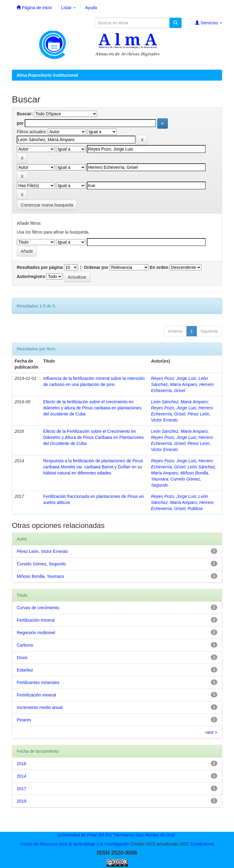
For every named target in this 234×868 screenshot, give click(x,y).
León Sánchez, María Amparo (179, 402)
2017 (21, 789)
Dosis (22, 658)
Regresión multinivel (36, 633)
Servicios (209, 23)
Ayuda (91, 8)
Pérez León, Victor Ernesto (42, 551)
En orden (159, 267)
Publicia (195, 509)
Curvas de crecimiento (38, 608)
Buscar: (25, 114)
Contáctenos (202, 844)
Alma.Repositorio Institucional (47, 75)
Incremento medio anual (40, 707)
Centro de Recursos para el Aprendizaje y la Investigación (75, 844)
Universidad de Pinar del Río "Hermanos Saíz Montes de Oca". (117, 835)
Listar (69, 8)
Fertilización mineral (36, 620)
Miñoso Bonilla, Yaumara (40, 576)
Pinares (24, 720)
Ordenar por (96, 267)
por (20, 123)
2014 (21, 776)
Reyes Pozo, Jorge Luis (174, 378)
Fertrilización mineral (36, 695)
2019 (21, 801)
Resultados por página (40, 267)
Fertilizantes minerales (38, 682)
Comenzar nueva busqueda (47, 205)
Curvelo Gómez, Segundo (41, 564)
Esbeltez (25, 670)
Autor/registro (31, 276)
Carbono (25, 645)
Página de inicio (34, 7)
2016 (21, 764)
